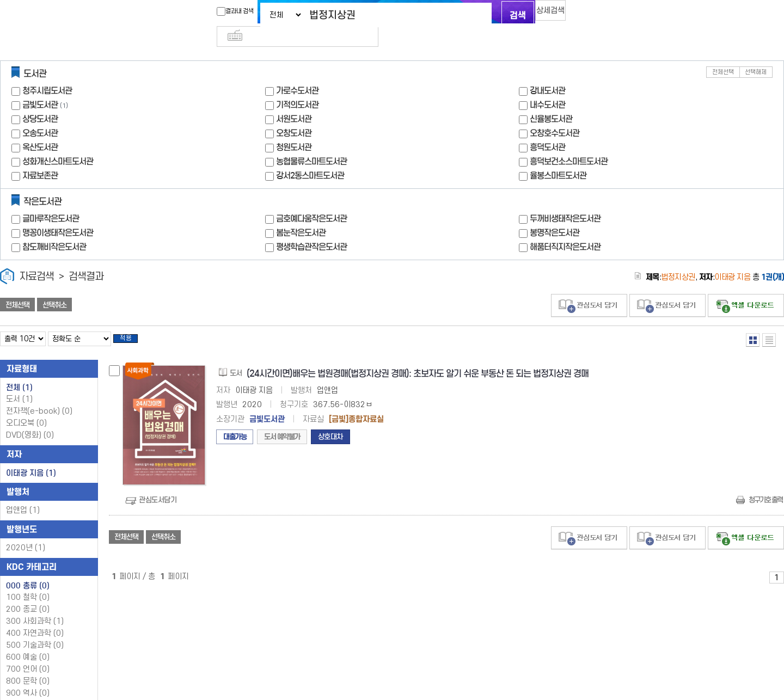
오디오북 (26, 409)
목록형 (769, 322)
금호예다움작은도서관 (311, 201)
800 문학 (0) (28, 667)
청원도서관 (294, 129)
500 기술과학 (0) (35, 631)
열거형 (753, 322)
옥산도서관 (40, 129)
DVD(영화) (30, 420)
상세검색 (539, 14)
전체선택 (723, 54)
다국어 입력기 (575, 14)
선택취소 (54, 287)
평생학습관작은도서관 (311, 229)
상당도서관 (40, 101)
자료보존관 (40, 158)
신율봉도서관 (551, 101)
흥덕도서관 (547, 129)
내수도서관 (547, 87)
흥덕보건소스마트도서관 (569, 143)
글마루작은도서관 (51, 201)
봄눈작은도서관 (301, 215)
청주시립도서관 (47, 73)
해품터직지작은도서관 (565, 229)
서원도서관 (294, 101)
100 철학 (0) (28, 583)
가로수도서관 (297, 73)
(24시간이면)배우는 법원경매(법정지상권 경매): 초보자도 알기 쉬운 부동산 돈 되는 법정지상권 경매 (418, 359)
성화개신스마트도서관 (58, 143)
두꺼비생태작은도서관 (565, 201)
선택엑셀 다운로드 (746, 288)
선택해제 (756, 54)
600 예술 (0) (28, 643)
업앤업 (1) (23, 496)
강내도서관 (547, 73)
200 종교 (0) (28, 595)
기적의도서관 (297, 87)
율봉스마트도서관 (558, 158)
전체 (19, 373)
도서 (19, 385)
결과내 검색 (214, 11)
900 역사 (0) (28, 678)
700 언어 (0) (28, 655)
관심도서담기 (158, 485)
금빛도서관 (40, 87)
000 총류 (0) (28, 571)
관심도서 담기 (589, 288)
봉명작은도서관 (555, 215)
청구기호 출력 (765, 485)
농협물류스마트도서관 (311, 143)
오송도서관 (40, 115)
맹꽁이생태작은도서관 (58, 215)
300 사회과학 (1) (35, 607)
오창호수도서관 (555, 115)
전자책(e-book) (39, 397)
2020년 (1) (26, 533)
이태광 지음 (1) (31, 458)
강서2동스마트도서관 (310, 158)
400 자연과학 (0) (35, 619)
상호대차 (330, 422)
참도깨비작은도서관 (54, 229)
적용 (133, 322)
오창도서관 (294, 115)
